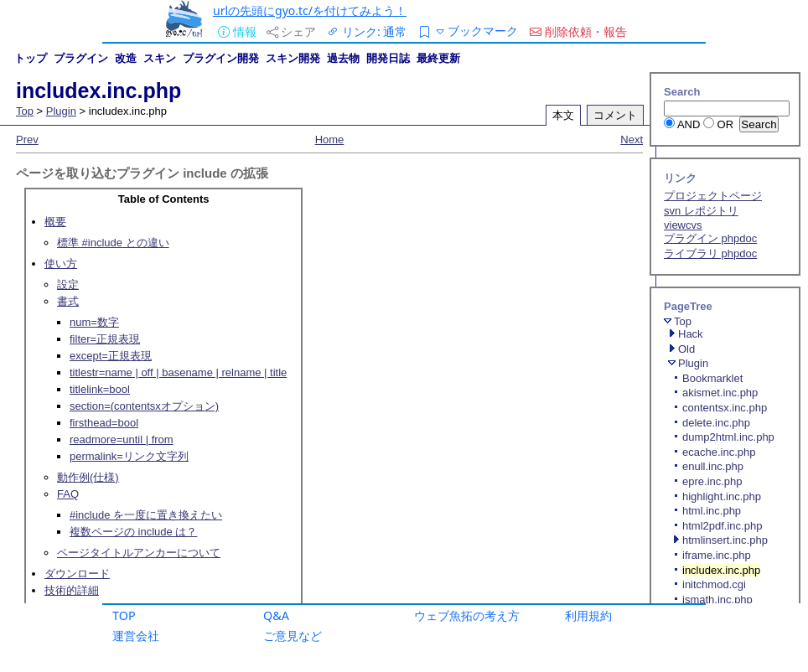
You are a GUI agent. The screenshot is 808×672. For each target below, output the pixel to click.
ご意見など (293, 636)
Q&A (276, 615)
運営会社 (136, 636)
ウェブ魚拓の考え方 (467, 615)
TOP (124, 615)
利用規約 (588, 615)
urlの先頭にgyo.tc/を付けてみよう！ (310, 10)
